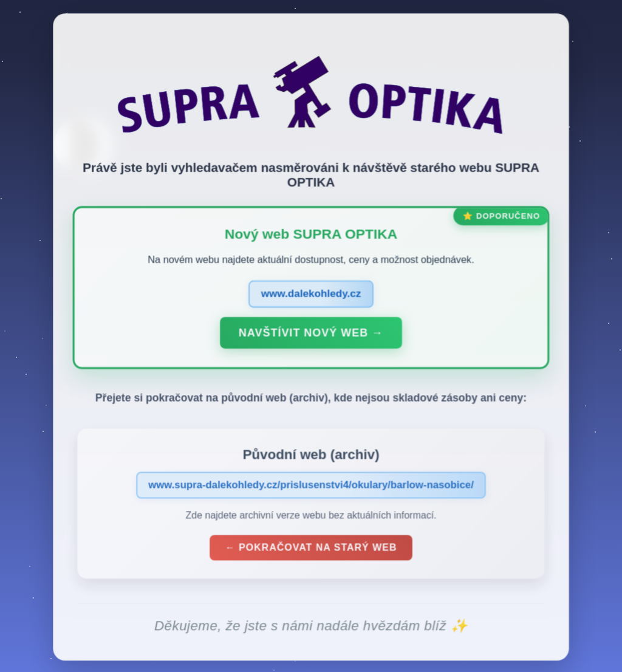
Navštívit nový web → (311, 335)
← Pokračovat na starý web (311, 550)
